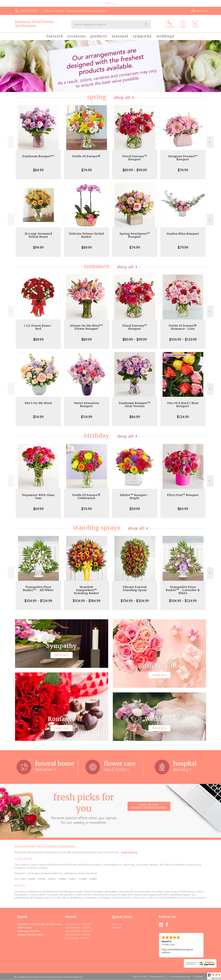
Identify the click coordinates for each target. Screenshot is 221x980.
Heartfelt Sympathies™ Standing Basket (86, 590)
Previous (11, 142)
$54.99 (38, 417)
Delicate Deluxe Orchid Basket (87, 235)
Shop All (122, 98)
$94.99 (38, 247)
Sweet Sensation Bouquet (87, 405)
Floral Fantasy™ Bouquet (135, 158)
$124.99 (183, 417)
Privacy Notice (158, 977)
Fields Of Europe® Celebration (86, 497)
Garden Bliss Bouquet (183, 234)
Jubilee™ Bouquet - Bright (135, 497)
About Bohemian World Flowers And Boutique (44, 846)
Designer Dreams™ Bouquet (183, 158)
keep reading (129, 852)
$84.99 (38, 170)
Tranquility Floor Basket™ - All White (38, 589)
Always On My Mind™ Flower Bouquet (86, 327)
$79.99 (183, 247)
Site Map (199, 977)
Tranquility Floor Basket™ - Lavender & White (183, 590)
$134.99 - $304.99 (135, 601)
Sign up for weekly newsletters (149, 806)
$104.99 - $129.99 (183, 339)
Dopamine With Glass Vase (38, 497)
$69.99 (38, 509)
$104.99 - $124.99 (38, 601)
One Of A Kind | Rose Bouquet (183, 405)
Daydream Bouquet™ (38, 156)
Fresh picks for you (84, 808)
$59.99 (135, 509)
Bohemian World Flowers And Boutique (34, 24)
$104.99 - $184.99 (87, 601)
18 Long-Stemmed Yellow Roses (38, 235)
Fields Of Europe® (86, 156)
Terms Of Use (140, 977)
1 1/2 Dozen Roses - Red (38, 327)
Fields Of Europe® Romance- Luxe (183, 327)
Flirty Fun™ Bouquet (183, 495)
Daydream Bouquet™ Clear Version (135, 405)
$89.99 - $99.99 (135, 170)
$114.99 (87, 417)
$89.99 (87, 247)
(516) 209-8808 (29, 11)
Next (210, 142)
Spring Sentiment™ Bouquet (135, 235)
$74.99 (87, 170)
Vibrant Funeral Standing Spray (135, 589)
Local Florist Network (180, 977)
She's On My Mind (38, 403)
